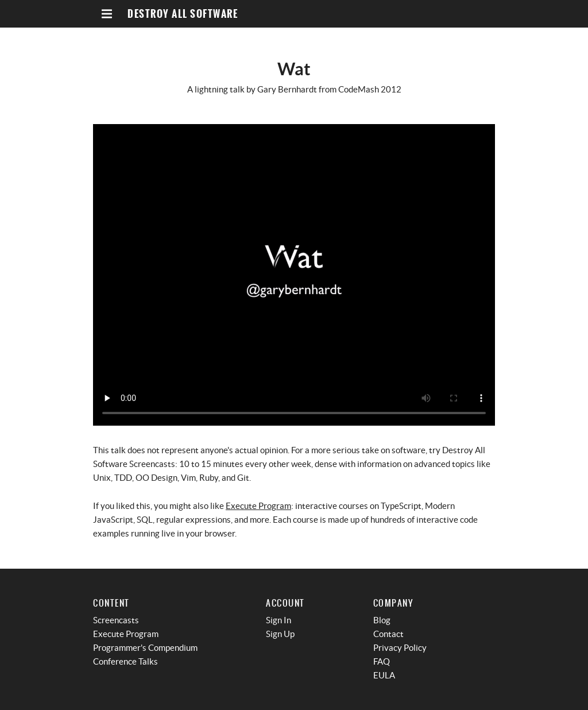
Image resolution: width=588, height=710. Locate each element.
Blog (382, 620)
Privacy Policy (400, 648)
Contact (388, 634)
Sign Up (280, 634)
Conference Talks (125, 661)
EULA (384, 675)
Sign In (278, 620)
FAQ (382, 661)
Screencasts (116, 620)
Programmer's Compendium (145, 648)
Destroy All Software (183, 14)
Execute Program (258, 506)
